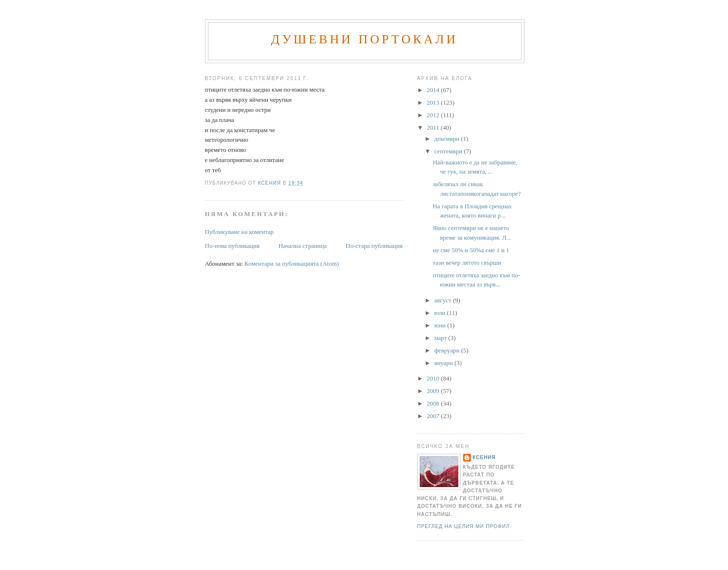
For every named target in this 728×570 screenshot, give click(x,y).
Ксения (484, 457)
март (441, 338)
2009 (434, 391)
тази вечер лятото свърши (467, 263)
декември (447, 139)
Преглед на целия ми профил (464, 526)
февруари (447, 350)
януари (444, 363)
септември (449, 151)
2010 (434, 378)
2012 (434, 115)
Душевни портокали (365, 39)
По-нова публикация (232, 246)
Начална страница (302, 246)
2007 (434, 416)
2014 (434, 90)
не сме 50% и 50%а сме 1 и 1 (471, 250)
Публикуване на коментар (240, 232)
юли (440, 313)
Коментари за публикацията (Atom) (292, 264)
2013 (434, 102)
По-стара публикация (374, 246)
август (443, 300)
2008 (434, 403)
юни (441, 325)
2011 (434, 128)
